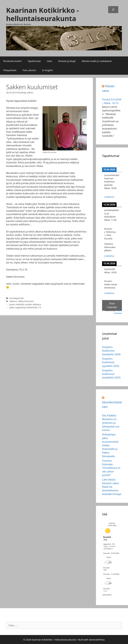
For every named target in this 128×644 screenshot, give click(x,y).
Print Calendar (112, 305)
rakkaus (13, 301)
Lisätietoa (109, 197)
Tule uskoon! (29, 70)
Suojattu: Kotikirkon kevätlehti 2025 (111, 374)
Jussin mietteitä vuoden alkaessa (25, 304)
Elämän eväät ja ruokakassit (97, 61)
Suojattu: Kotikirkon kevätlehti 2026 (111, 351)
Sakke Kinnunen (26, 301)
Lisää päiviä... (107, 594)
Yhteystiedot (10, 70)
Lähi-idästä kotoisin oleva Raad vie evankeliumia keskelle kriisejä (112, 487)
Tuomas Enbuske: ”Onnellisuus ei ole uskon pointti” (111, 468)
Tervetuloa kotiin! (12, 61)
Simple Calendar (118, 312)
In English (48, 70)
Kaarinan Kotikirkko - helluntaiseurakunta (42, 14)
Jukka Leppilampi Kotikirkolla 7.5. (25, 307)
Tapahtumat (34, 61)
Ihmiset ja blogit (67, 61)
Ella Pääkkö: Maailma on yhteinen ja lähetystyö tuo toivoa (111, 423)
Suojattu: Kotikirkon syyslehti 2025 (111, 362)
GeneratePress (97, 640)
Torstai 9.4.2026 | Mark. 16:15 (112, 101)
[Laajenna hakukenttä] (113, 10)
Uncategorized (16, 298)
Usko (50, 61)
